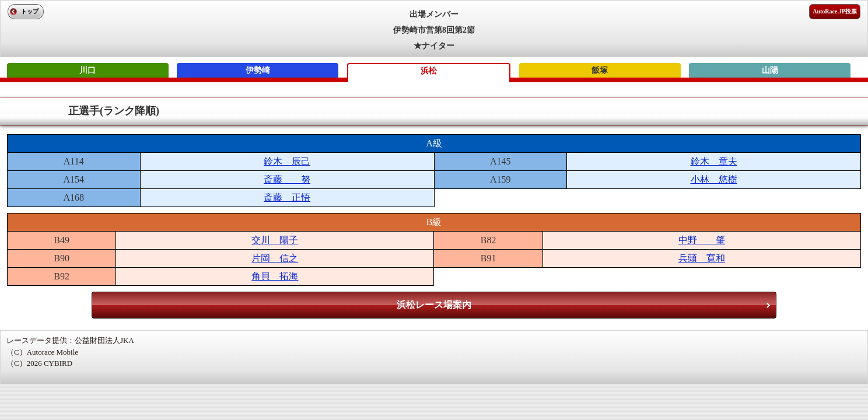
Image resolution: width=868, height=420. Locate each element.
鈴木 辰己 (287, 161)
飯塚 (600, 70)
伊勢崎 (258, 70)
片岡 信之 (275, 258)
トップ (30, 11)
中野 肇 (702, 240)
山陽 (770, 70)
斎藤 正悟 (287, 197)
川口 (87, 70)
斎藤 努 (287, 179)
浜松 (429, 71)
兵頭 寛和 (702, 258)
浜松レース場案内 (434, 305)
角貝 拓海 (275, 276)
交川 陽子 (275, 240)
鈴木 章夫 (714, 161)
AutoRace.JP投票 (835, 11)
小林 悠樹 (714, 179)
